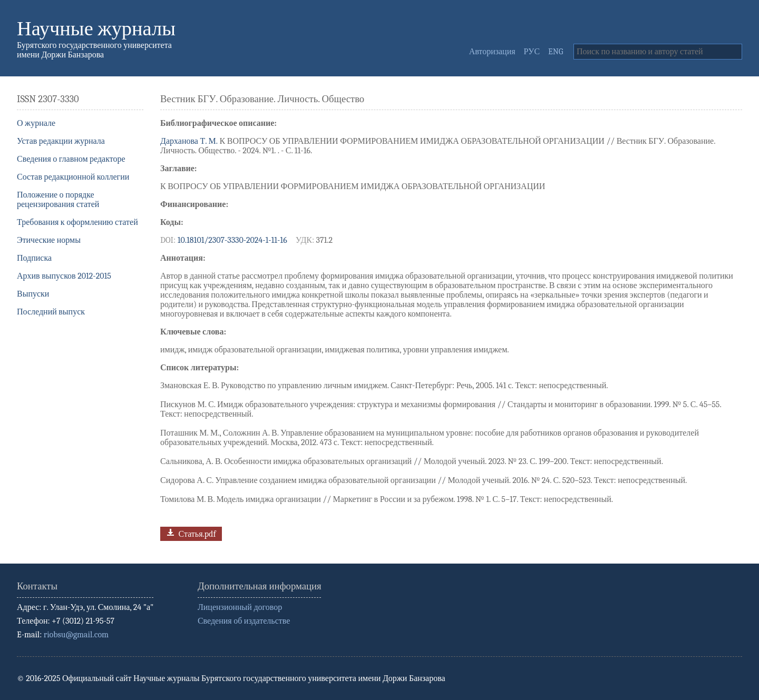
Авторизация (492, 52)
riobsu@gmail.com (76, 635)
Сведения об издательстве (244, 621)
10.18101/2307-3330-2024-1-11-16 (232, 240)
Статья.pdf (190, 533)
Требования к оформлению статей (77, 222)
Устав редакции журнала (61, 141)
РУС (532, 52)
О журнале (36, 123)
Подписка (34, 258)
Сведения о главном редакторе (71, 159)
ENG (556, 52)
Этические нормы (49, 240)
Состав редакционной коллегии (73, 177)
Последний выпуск (51, 312)
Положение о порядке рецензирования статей (58, 200)
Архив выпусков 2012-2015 (64, 276)
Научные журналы (96, 29)
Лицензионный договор (240, 607)
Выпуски (33, 294)
